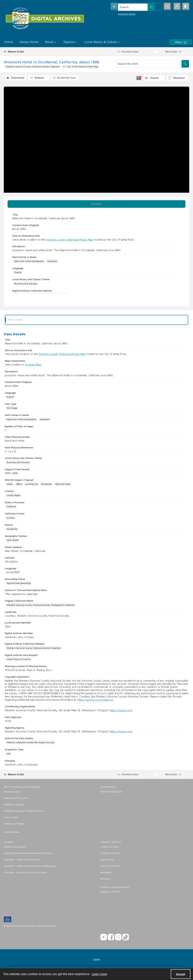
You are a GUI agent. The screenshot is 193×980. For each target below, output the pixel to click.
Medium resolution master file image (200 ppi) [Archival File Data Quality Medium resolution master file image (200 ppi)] (30, 743)
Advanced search (119, 13)
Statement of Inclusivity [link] (16, 798)
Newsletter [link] (106, 873)
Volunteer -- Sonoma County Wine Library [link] (25, 873)
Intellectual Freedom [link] (14, 824)
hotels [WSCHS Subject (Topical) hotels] (10, 484)
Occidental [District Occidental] (12, 529)
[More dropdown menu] (181, 42)
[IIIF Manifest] (177, 78)
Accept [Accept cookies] (181, 974)
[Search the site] (128, 7)
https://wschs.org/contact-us (95, 700)
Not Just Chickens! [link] (110, 866)
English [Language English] (18, 273)
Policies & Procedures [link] (111, 792)
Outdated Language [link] (14, 805)
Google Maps (33, 365)
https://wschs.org (121, 711)
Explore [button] (71, 42)
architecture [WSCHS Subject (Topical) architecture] (32, 484)
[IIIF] (139, 78)
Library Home (29, 42)
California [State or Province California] (11, 507)
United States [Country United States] (14, 496)
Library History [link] (11, 818)
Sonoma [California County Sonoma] (11, 518)
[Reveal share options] (167, 7)
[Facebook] (111, 937)
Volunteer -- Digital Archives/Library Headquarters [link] (30, 866)
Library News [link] (107, 860)
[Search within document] (185, 64)
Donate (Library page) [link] (15, 847)
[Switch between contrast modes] (185, 7)
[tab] (96, 204)
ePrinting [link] (105, 879)
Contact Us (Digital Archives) (115, 887)
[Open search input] (157, 7)
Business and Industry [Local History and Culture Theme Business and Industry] (26, 284)
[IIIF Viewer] (154, 78)
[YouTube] (104, 937)
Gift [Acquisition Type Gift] (8, 754)
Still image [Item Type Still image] (12, 408)
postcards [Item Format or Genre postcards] (52, 262)
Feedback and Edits (110, 892)
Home (8, 42)
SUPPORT (9, 842)
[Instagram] (118, 937)
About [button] (51, 42)
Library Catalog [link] (11, 832)
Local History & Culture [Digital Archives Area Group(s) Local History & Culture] (18, 660)
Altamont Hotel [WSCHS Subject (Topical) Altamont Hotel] (63, 484)
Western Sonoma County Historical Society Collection (33, 67)
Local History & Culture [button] (102, 42)
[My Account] (176, 7)
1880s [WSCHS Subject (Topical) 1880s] (19, 484)
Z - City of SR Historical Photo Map (81, 67)
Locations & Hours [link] (110, 847)
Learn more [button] (99, 974)
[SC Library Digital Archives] (45, 18)
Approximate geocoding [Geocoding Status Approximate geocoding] (19, 584)
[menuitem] (50, 792)
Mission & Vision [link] (12, 792)
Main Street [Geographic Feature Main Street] (13, 540)
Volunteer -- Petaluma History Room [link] (22, 860)
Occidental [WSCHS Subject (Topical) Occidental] (46, 484)
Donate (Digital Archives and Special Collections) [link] (28, 853)
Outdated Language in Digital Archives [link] (23, 811)
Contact (96, 959)
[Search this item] (149, 64)
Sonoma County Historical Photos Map (70, 240)
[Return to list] (29, 52)
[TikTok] (126, 937)
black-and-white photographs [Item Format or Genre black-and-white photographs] (29, 262)
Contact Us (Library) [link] (110, 853)
